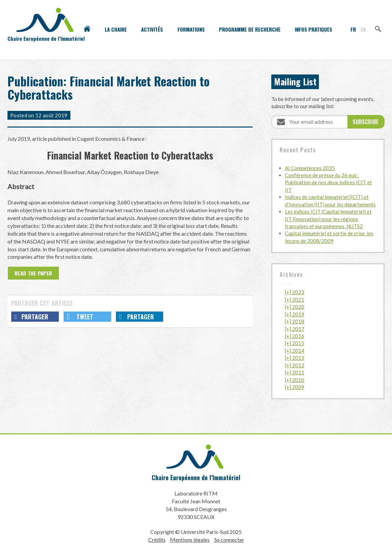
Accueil (87, 29)
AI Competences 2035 (310, 168)
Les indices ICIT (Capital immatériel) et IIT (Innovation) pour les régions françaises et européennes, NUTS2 (328, 219)
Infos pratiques (313, 29)
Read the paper (33, 273)
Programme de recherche (250, 29)
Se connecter (229, 540)
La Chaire (116, 29)
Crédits (157, 540)
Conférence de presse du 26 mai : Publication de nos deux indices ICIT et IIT (328, 182)
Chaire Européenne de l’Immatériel (196, 477)
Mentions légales (190, 540)
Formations (191, 29)
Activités (152, 29)
